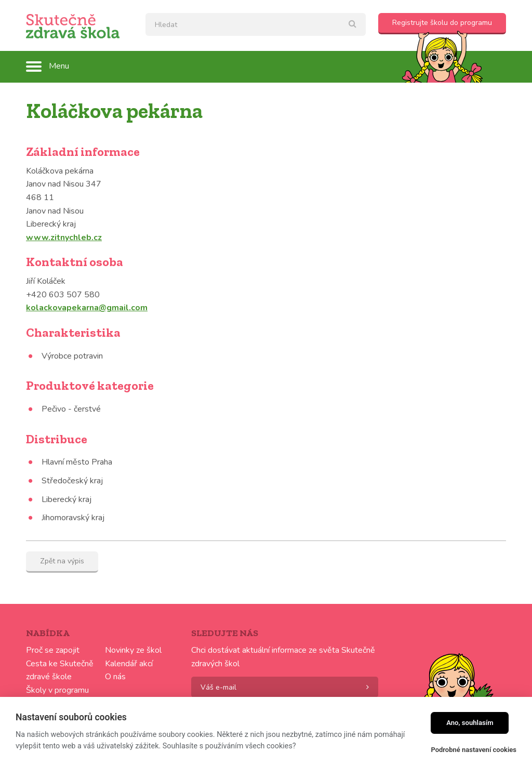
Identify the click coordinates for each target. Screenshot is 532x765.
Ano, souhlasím (470, 723)
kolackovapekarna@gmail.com (87, 308)
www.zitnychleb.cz (64, 238)
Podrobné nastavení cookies (474, 750)
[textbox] (256, 24)
